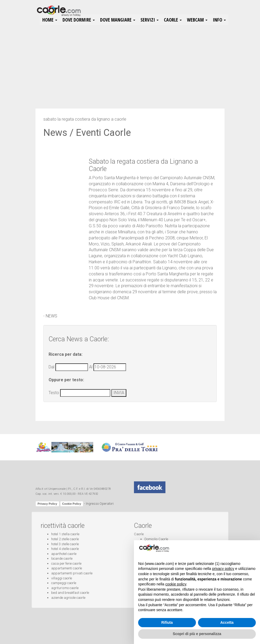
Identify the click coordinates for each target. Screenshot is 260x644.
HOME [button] (50, 20)
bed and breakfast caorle (70, 593)
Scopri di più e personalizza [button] (197, 634)
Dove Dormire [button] (79, 20)
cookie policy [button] (176, 584)
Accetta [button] (227, 622)
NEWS (51, 316)
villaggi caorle (62, 578)
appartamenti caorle (67, 568)
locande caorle (62, 558)
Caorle (139, 534)
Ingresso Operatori (100, 504)
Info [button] (219, 20)
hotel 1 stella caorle (65, 534)
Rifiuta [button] (167, 622)
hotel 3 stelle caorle (65, 544)
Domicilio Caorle (156, 539)
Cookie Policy (72, 504)
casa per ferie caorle (66, 563)
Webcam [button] (197, 20)
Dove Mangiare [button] (118, 20)
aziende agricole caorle (68, 598)
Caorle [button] (173, 20)
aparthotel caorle (64, 554)
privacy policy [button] (223, 569)
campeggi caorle (64, 583)
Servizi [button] (150, 20)
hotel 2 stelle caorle (65, 539)
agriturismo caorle (65, 588)
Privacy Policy (47, 504)
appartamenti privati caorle (72, 573)
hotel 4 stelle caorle (65, 549)
